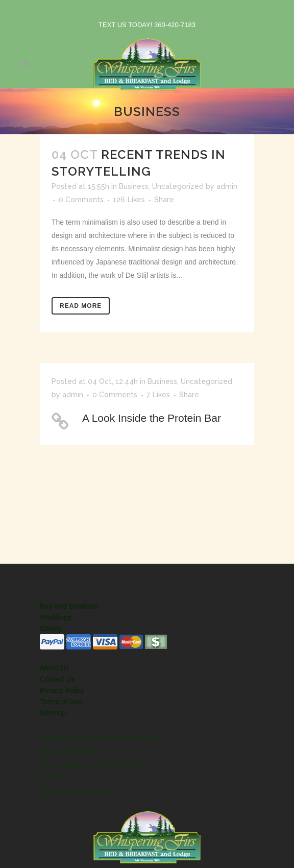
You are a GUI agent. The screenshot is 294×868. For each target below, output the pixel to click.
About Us (55, 668)
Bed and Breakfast (69, 606)
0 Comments (81, 200)
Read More (81, 306)
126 (129, 200)
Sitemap (53, 713)
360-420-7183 (175, 25)
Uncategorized (178, 186)
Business (134, 186)
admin (227, 186)
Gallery (51, 629)
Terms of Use (61, 702)
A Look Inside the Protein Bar (152, 418)
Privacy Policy (62, 690)
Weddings (56, 617)
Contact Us (57, 679)
